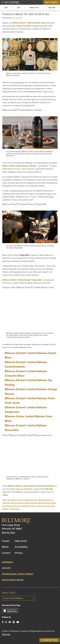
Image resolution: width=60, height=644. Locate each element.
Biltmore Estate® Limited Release (26, 407)
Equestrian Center (13, 580)
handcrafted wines (28, 506)
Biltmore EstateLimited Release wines (29, 23)
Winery (19, 492)
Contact (6, 553)
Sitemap (6, 634)
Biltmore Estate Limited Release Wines (27, 503)
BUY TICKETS (52, 2)
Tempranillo (15, 509)
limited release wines (46, 506)
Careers (6, 541)
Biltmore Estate (31, 500)
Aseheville (11, 500)
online (5, 495)
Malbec (6, 509)
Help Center (21, 541)
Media (5, 547)
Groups (6, 568)
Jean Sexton (17, 18)
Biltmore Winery (13, 506)
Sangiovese (12, 412)
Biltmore (20, 500)
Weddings (8, 562)
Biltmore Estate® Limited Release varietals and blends (31, 486)
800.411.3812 (8, 533)
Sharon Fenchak (23, 26)
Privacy (19, 553)
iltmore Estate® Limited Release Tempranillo (22, 280)
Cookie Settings (49, 640)
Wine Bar (49, 489)
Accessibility (21, 547)
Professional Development (18, 574)
